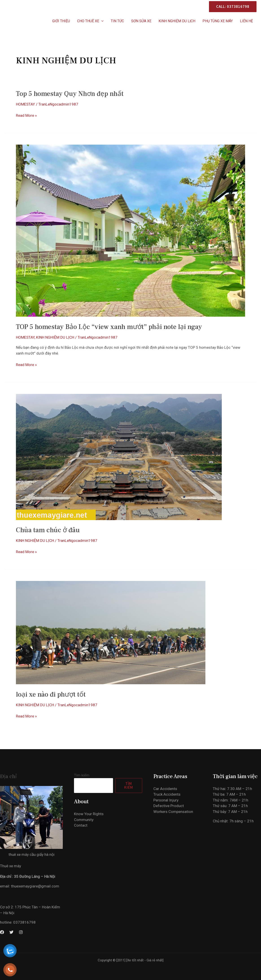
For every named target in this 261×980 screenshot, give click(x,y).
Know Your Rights (89, 814)
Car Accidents (165, 789)
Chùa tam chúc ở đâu (48, 530)
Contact (81, 825)
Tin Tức (117, 21)
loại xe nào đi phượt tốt (51, 694)
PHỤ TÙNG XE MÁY (218, 21)
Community (84, 820)
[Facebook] (2, 932)
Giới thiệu (61, 21)
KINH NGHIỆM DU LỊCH (177, 21)
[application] (101, 21)
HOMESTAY (25, 104)
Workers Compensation (173, 812)
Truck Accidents (167, 794)
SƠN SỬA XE (141, 21)
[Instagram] (21, 932)
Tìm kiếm (82, 775)
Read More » (26, 116)
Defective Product (169, 806)
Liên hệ (246, 21)
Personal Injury (166, 800)
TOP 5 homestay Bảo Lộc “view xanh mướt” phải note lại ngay (109, 327)
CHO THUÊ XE (90, 21)
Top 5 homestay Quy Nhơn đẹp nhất (70, 94)
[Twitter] (11, 932)
